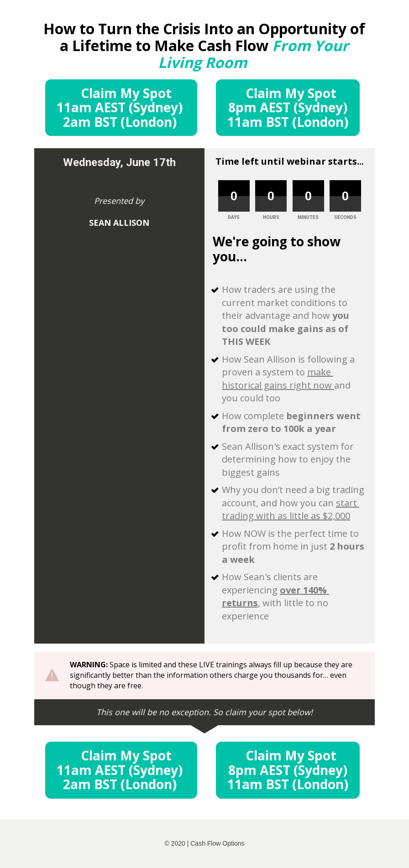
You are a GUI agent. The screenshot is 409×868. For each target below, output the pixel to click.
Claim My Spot (121, 107)
